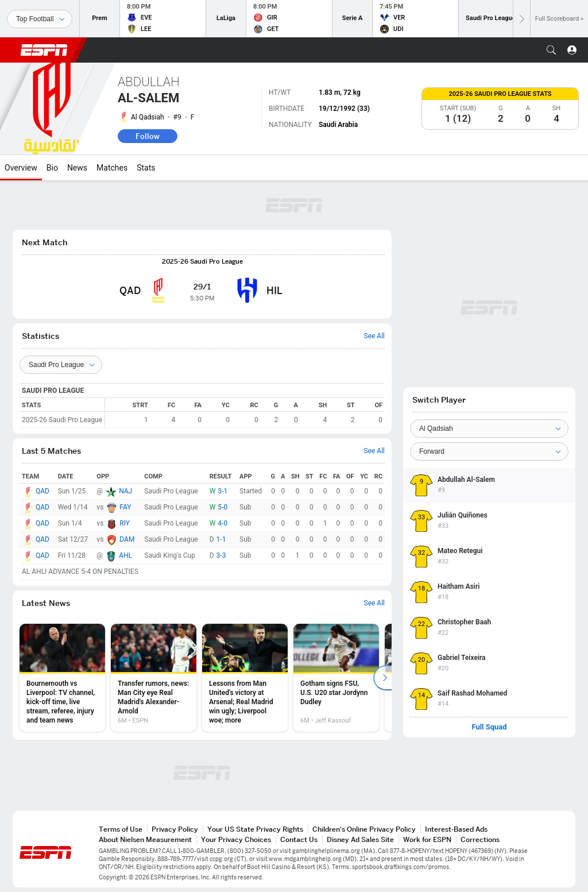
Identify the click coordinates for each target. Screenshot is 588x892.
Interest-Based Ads (456, 829)
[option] (62, 678)
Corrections (480, 839)
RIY (125, 523)
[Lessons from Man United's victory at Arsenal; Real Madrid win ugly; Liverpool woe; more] (245, 678)
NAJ (125, 491)
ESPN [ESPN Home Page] (44, 50)
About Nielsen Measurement (145, 839)
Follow (148, 136)
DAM (127, 539)
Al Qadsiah (148, 117)
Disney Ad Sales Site (360, 839)
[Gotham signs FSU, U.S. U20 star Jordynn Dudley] (336, 678)
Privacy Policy (175, 829)
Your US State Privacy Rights (255, 829)
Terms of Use (121, 829)
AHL (125, 555)
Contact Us (299, 839)
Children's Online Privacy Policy (364, 829)
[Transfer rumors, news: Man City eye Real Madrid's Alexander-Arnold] (154, 678)
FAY (125, 507)
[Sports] (40, 19)
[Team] (489, 428)
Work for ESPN (427, 839)
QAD (42, 491)
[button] (551, 50)
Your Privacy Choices (236, 839)
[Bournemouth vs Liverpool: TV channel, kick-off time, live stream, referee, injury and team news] (62, 678)
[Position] (489, 451)
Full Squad (489, 727)
